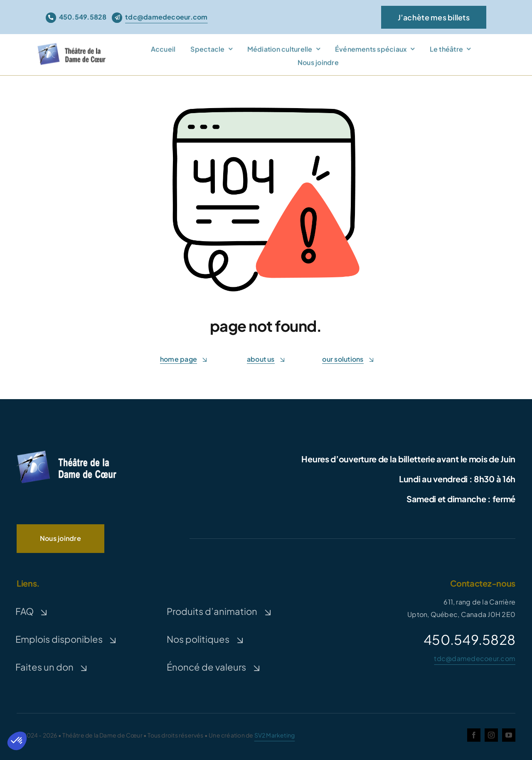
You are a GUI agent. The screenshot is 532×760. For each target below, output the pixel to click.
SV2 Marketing (275, 735)
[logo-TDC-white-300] (66, 452)
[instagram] (491, 735)
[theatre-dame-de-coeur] (73, 47)
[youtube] (509, 735)
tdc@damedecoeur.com (475, 658)
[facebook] (474, 735)
